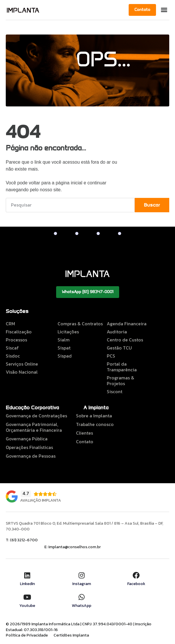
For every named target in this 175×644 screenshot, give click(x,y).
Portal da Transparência (122, 367)
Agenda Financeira (127, 324)
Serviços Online (22, 364)
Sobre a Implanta (94, 416)
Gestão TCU (119, 348)
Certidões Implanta (71, 635)
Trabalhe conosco (95, 424)
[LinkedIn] (27, 575)
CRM (10, 324)
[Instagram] (82, 575)
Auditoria (117, 332)
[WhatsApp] (82, 597)
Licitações (68, 332)
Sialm (64, 340)
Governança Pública (27, 439)
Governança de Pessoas (31, 456)
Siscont (115, 391)
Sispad (65, 356)
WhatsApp (82, 606)
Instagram (82, 584)
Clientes (84, 433)
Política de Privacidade (27, 635)
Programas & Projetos (120, 381)
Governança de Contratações (36, 416)
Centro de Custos (125, 340)
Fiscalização (19, 332)
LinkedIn (27, 584)
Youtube (27, 606)
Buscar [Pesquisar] (152, 205)
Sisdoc (13, 356)
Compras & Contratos (80, 324)
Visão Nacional (22, 372)
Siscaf (12, 348)
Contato (85, 442)
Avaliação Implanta (41, 500)
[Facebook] (136, 575)
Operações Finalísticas (29, 447)
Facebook (136, 584)
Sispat (64, 348)
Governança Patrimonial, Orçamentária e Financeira (34, 427)
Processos (16, 340)
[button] (164, 10)
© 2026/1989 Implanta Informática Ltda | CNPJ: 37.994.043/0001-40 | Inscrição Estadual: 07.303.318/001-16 (79, 627)
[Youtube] (27, 597)
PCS (111, 356)
